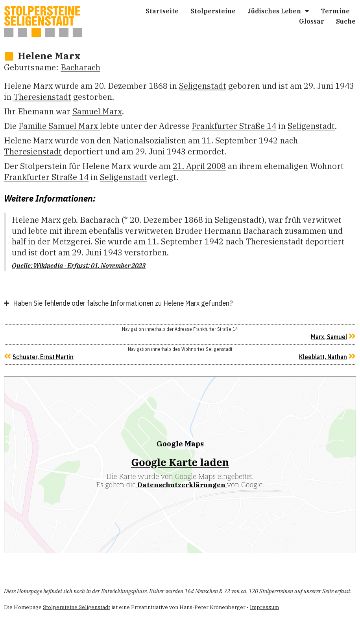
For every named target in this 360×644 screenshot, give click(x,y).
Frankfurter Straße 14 (234, 126)
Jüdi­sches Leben (278, 11)
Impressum (264, 607)
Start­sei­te (162, 11)
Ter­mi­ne (335, 11)
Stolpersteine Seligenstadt (77, 607)
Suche (346, 21)
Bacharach (80, 67)
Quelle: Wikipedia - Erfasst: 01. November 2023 (79, 266)
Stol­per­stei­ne (213, 11)
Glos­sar (312, 21)
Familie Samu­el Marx (59, 126)
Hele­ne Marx (49, 56)
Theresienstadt (42, 97)
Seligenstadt (203, 86)
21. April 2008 (199, 166)
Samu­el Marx (97, 111)
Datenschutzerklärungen (181, 485)
